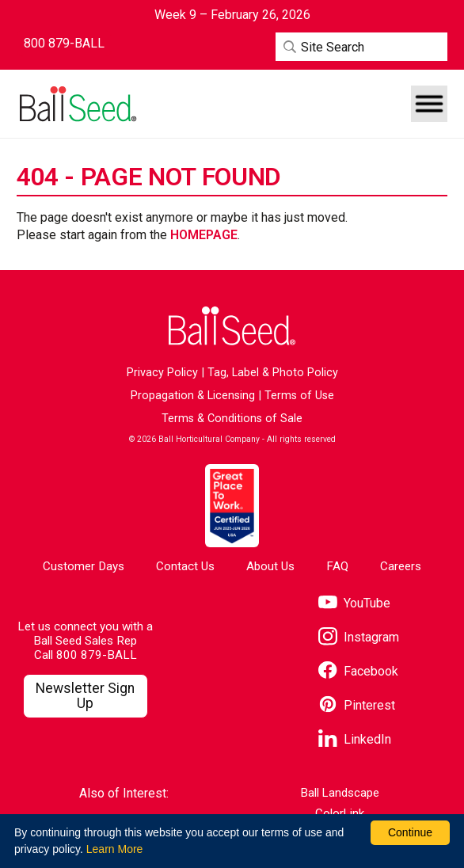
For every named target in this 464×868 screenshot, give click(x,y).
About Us (270, 566)
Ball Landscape (340, 793)
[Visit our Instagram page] (359, 638)
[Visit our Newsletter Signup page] (86, 696)
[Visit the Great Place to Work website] (232, 506)
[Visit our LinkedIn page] (355, 740)
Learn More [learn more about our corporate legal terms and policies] (115, 849)
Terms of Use (299, 396)
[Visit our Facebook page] (358, 672)
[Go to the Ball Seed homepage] (77, 104)
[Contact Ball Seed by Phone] (64, 44)
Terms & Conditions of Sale (232, 419)
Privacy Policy (162, 373)
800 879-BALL (97, 655)
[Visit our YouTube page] (354, 604)
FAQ (337, 566)
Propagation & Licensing (193, 396)
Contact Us (185, 566)
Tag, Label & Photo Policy (273, 373)
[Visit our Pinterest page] (357, 706)
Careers (401, 566)
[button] (429, 104)
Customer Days (84, 566)
